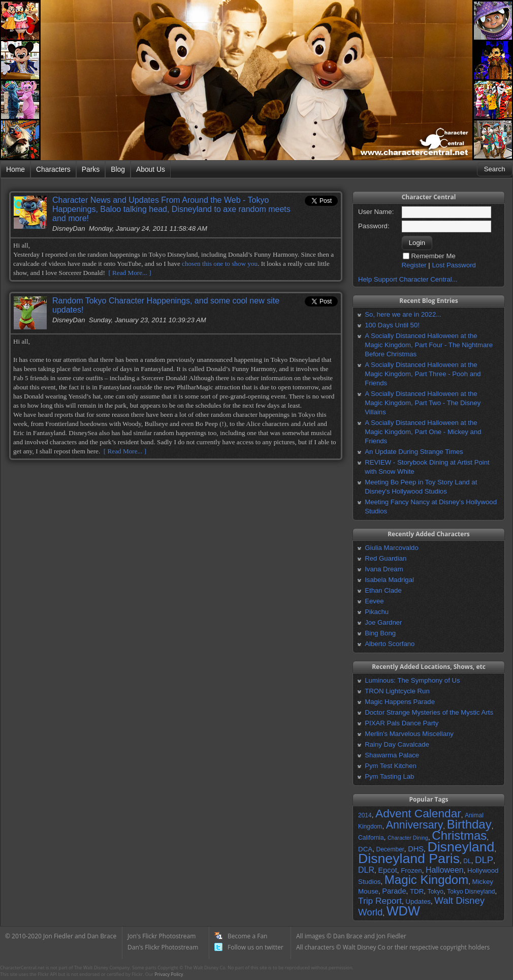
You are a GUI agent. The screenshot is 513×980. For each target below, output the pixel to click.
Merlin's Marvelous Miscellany (409, 734)
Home (15, 169)
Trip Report (380, 901)
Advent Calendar (418, 813)
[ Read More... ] (130, 273)
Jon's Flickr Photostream (162, 936)
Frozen (411, 870)
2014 (365, 815)
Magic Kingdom (426, 880)
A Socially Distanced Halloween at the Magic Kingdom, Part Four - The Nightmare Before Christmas (429, 345)
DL (467, 861)
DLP (484, 860)
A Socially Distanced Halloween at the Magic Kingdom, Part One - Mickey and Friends (423, 432)
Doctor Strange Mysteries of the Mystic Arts (429, 712)
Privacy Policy (169, 974)
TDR (417, 891)
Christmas (459, 835)
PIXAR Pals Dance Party (402, 723)
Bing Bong (380, 633)
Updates (418, 901)
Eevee (374, 601)
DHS (416, 849)
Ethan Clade (383, 590)
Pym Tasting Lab (389, 776)
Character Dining (408, 838)
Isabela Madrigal (389, 580)
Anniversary (415, 825)
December (390, 849)
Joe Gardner (383, 622)
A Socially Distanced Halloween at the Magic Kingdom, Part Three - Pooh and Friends (423, 374)
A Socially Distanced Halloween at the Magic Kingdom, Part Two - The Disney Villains (423, 403)
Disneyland (461, 847)
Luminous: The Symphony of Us (412, 680)
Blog (118, 169)
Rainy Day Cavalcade (397, 744)
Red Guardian (386, 558)
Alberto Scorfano (390, 644)
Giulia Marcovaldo (392, 548)
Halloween (445, 870)
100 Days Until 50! (392, 325)
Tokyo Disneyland (471, 892)
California (371, 838)
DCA (365, 849)
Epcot (387, 870)
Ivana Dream (384, 569)
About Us (151, 169)
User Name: (376, 212)
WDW (403, 911)
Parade (394, 891)
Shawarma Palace (392, 755)
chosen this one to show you (220, 264)
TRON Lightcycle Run (397, 691)
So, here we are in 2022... (403, 314)
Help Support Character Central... (408, 279)
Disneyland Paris (409, 859)
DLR (366, 870)
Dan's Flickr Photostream (163, 947)
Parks (91, 169)
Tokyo (436, 892)
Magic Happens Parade (400, 702)
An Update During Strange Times (414, 452)
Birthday (469, 824)
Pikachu (377, 612)
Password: (374, 226)
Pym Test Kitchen (391, 766)
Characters (53, 169)
